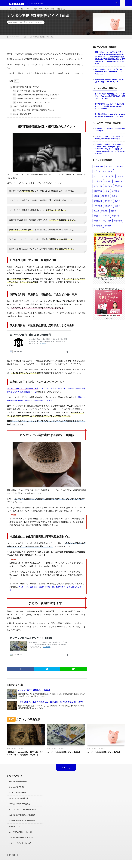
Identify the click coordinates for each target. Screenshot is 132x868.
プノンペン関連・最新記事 (106, 94)
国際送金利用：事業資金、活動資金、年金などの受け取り (36, 99)
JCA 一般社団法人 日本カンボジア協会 (22, 829)
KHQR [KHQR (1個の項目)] (109, 177)
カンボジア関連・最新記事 (106, 51)
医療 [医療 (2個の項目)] (96, 207)
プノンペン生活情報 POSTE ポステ (21, 846)
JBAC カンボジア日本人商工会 (20, 812)
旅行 (23, 11)
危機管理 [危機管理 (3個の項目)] (105, 207)
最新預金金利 (53, 11)
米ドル (28, 26)
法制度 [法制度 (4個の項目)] (105, 222)
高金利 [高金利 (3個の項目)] (108, 237)
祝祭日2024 (41, 11)
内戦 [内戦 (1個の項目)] (107, 202)
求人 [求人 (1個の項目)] (96, 222)
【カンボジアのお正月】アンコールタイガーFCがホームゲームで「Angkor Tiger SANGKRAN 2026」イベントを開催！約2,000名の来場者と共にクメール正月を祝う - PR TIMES (110, 159)
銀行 (21, 26)
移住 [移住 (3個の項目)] (113, 222)
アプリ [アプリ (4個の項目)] (97, 182)
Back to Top (66, 776)
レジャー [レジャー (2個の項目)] (98, 197)
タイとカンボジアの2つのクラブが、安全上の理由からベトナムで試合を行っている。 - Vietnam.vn (110, 77)
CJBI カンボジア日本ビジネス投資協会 (22, 823)
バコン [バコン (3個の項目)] (120, 187)
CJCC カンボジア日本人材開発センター (23, 818)
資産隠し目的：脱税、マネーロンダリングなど (32, 107)
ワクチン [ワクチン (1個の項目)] (108, 197)
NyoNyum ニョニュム (17, 834)
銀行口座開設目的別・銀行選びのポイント (27, 91)
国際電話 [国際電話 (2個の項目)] (98, 212)
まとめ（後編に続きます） (21, 118)
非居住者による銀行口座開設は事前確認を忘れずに (33, 114)
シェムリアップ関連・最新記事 (108, 133)
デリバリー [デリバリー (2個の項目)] (98, 187)
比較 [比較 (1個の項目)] (118, 217)
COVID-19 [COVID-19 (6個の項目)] (98, 177)
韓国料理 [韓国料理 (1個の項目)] (118, 232)
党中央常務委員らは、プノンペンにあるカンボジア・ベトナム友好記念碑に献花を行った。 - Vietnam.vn (109, 113)
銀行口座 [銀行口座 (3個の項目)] (107, 232)
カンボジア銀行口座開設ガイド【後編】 (34, 694)
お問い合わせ (66, 11)
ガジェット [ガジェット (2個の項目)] (108, 182)
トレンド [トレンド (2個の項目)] (110, 187)
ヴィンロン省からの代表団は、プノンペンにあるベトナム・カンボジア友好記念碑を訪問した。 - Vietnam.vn (109, 102)
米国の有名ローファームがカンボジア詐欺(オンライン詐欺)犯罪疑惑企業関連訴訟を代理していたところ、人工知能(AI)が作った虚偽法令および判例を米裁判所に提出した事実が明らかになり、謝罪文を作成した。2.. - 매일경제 (110, 63)
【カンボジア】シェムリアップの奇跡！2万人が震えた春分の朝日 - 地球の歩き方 (110, 147)
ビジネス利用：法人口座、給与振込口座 (29, 95)
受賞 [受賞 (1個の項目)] (115, 207)
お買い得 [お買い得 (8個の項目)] (119, 177)
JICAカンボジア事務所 (17, 795)
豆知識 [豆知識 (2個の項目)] (97, 232)
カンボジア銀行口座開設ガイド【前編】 (105, 758)
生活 (17, 11)
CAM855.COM (14, 863)
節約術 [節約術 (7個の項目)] (97, 227)
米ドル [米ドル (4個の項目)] (106, 227)
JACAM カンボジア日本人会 (19, 806)
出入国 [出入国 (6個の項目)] (115, 202)
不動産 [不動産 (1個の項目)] (118, 197)
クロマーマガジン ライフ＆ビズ (20, 851)
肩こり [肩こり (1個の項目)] (115, 227)
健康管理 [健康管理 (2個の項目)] (98, 202)
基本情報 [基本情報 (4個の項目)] (108, 212)
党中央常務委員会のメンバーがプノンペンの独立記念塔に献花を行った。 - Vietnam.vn (109, 124)
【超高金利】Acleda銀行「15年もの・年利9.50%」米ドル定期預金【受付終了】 (51, 706)
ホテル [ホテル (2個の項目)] (108, 192)
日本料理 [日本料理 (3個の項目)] (98, 217)
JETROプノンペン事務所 (18, 801)
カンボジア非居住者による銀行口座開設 (26, 111)
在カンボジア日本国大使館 (18, 790)
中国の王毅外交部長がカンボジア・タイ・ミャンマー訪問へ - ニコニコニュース (110, 86)
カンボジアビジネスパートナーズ (20, 840)
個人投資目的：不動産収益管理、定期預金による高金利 (35, 103)
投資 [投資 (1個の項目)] (118, 212)
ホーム (9, 11)
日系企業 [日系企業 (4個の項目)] (108, 217)
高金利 (40, 26)
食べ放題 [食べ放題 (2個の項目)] (98, 237)
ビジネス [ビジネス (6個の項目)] (98, 192)
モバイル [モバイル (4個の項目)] (118, 192)
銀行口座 (34, 26)
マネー (31, 11)
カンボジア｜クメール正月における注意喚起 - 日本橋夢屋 (109, 139)
